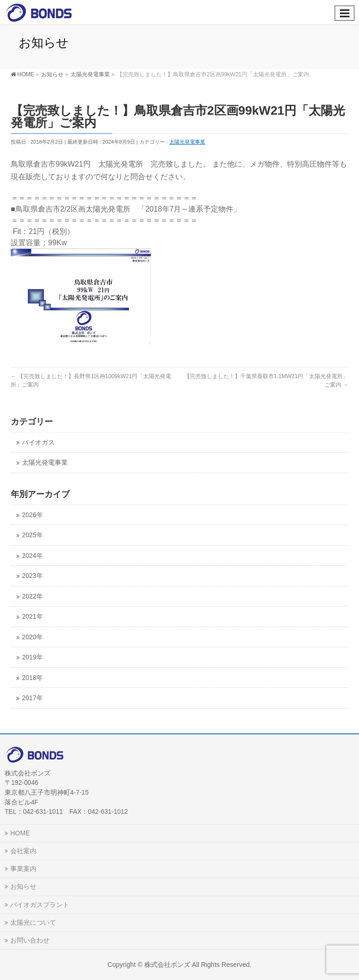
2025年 (32, 535)
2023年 (32, 576)
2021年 (32, 617)
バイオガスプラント (40, 905)
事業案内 (23, 869)
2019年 (32, 657)
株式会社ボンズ (167, 965)
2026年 (32, 515)
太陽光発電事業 (187, 142)
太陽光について (33, 922)
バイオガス (38, 442)
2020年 (32, 637)
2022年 (32, 596)
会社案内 (23, 851)
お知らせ (23, 886)
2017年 (32, 698)
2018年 (32, 678)
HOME (20, 833)
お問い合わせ (30, 940)
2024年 (32, 556)
